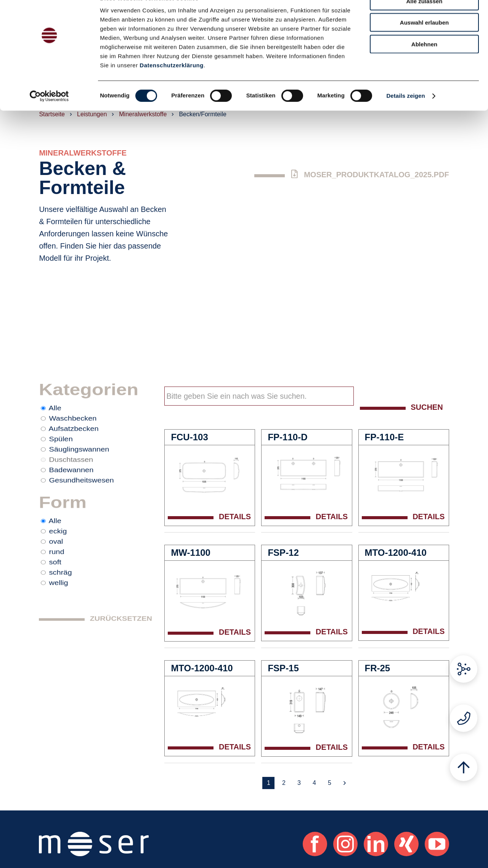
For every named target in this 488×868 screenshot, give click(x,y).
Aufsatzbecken (74, 437)
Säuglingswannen (79, 462)
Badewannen (71, 486)
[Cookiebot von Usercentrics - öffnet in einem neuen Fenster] (49, 114)
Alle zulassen (424, 18)
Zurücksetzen (121, 662)
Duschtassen (71, 474)
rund (57, 583)
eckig (58, 558)
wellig (59, 619)
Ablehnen (424, 62)
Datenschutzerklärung (172, 83)
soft (55, 595)
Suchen (427, 407)
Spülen (61, 449)
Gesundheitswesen (82, 498)
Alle (55, 413)
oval (56, 571)
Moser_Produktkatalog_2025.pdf (370, 174)
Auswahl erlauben (424, 40)
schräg (61, 607)
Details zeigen (405, 113)
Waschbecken (73, 425)
